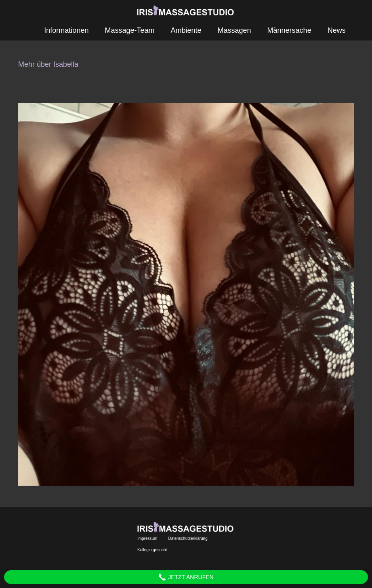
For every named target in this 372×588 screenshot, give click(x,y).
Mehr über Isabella (48, 64)
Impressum (147, 538)
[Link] (186, 10)
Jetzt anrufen (186, 577)
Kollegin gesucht (152, 550)
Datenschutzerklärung (188, 538)
